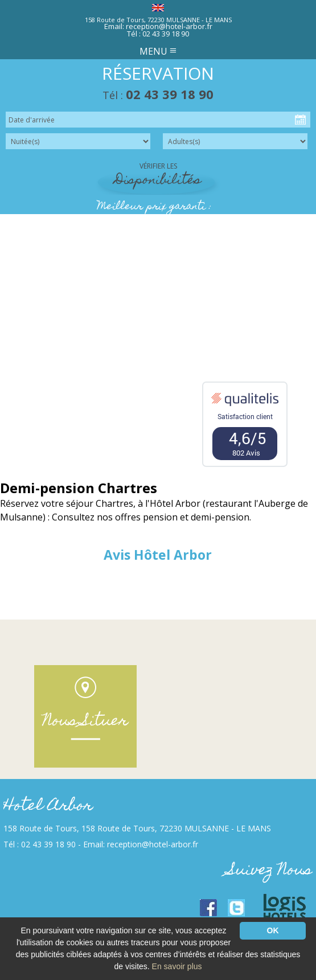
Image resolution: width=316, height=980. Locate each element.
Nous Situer (85, 722)
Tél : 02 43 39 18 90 (158, 34)
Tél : (158, 95)
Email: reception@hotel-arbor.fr (158, 26)
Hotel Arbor (48, 807)
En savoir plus (177, 966)
